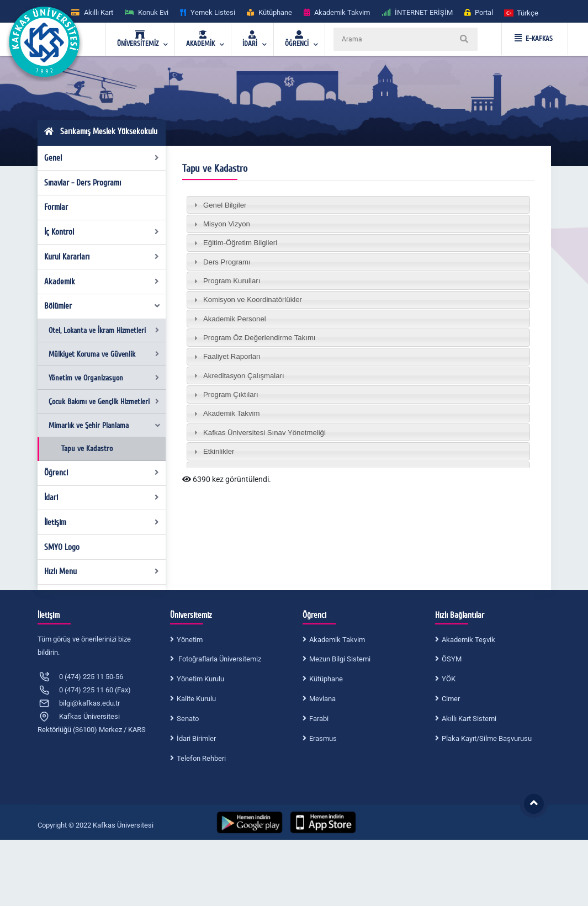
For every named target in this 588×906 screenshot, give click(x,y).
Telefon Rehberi (201, 758)
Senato (188, 719)
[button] (522, 12)
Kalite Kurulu (196, 699)
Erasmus (323, 738)
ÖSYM (452, 659)
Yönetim (190, 640)
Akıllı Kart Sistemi (469, 719)
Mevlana (322, 699)
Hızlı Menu (102, 571)
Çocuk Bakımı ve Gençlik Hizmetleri (104, 402)
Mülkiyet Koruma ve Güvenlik (104, 354)
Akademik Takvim (337, 640)
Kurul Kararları (102, 257)
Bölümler (102, 306)
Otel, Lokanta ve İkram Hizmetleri (104, 330)
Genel (102, 158)
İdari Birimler (196, 738)
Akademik (102, 282)
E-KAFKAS (534, 39)
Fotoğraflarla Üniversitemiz (219, 659)
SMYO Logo (62, 547)
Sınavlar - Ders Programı (83, 183)
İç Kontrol (102, 232)
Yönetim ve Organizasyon (104, 378)
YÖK (449, 679)
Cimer (451, 699)
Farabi (319, 719)
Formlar (56, 207)
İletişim (102, 522)
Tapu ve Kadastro (87, 449)
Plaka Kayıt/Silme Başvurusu (487, 738)
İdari (102, 497)
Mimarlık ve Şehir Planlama (105, 425)
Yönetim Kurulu (200, 679)
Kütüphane (326, 679)
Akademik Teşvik (468, 640)
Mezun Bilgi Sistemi (340, 659)
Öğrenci (102, 473)
